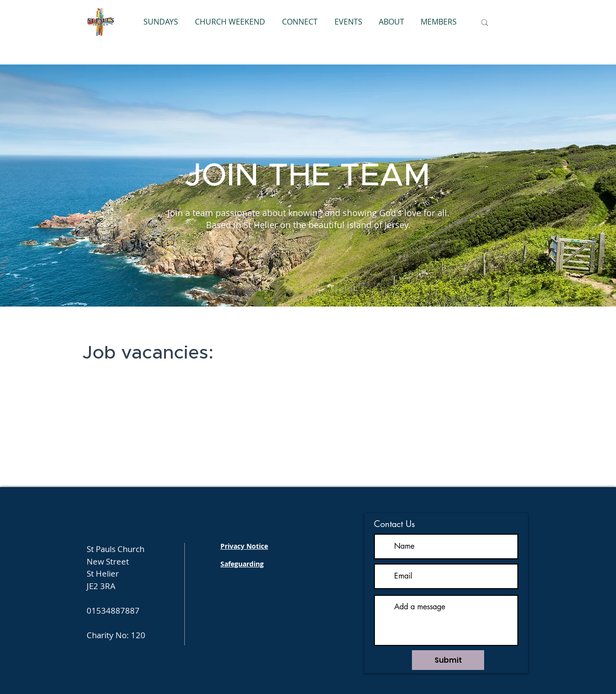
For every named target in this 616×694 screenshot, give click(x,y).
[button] (300, 22)
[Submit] (448, 660)
